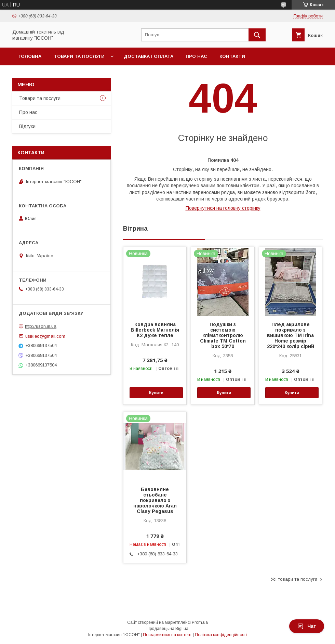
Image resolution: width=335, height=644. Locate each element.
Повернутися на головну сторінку (223, 208)
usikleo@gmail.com (45, 336)
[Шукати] (257, 35)
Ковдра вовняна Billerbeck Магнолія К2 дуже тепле (155, 330)
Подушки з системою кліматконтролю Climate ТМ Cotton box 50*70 (223, 335)
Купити (156, 393)
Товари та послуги (79, 56)
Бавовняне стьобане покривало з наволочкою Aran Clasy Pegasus (155, 500)
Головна (30, 56)
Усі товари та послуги (294, 579)
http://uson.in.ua (41, 326)
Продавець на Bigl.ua (167, 629)
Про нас (196, 56)
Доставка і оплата (149, 56)
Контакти (232, 56)
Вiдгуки (27, 126)
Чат (307, 626)
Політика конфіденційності (221, 635)
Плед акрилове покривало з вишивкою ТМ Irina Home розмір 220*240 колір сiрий (291, 335)
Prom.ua (200, 622)
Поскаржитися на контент (167, 635)
